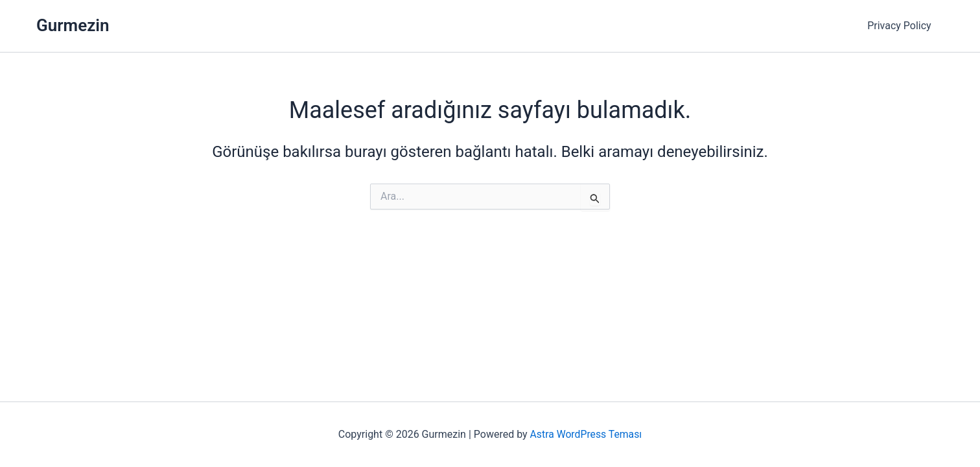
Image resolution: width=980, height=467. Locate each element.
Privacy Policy (902, 26)
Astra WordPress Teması (586, 434)
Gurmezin (73, 25)
